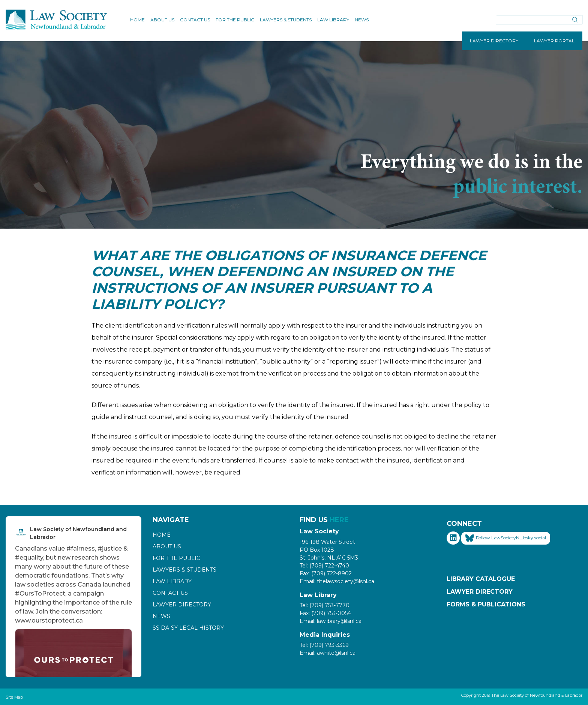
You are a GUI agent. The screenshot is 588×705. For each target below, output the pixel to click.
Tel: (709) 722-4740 (324, 566)
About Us (162, 20)
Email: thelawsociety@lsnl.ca (337, 581)
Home (137, 20)
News (362, 20)
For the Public (235, 20)
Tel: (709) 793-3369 (324, 645)
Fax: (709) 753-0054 (325, 613)
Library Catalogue (481, 579)
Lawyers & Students (286, 20)
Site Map (14, 697)
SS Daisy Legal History (188, 628)
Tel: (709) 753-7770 (325, 605)
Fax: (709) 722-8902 (326, 573)
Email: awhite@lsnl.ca (328, 653)
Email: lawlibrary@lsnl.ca (331, 621)
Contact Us (195, 20)
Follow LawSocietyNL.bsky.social (506, 538)
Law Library (333, 20)
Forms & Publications (486, 604)
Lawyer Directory (182, 605)
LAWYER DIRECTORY (494, 41)
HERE (339, 520)
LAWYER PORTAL (554, 41)
